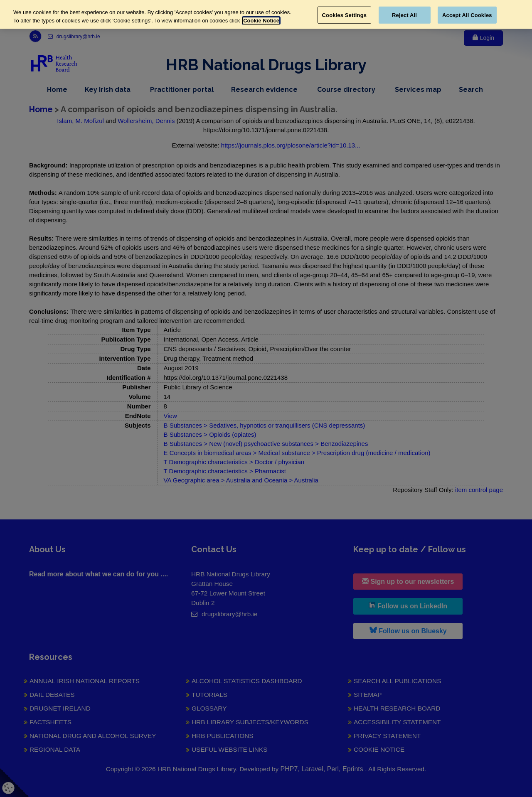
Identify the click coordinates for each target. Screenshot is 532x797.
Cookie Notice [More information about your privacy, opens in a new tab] (261, 21)
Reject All (404, 15)
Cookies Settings (345, 15)
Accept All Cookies (467, 15)
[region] (266, 14)
